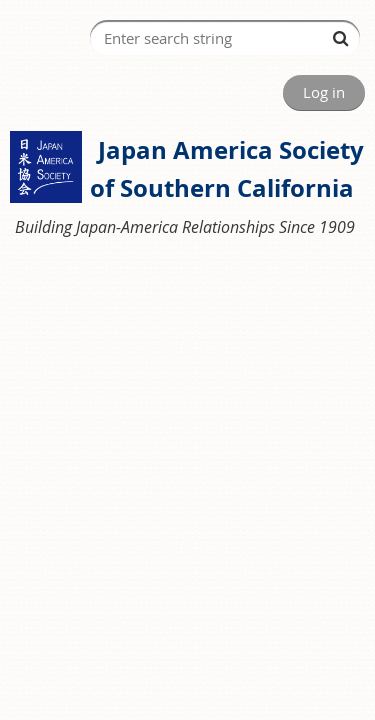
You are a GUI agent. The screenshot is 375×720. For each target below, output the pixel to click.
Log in (324, 92)
